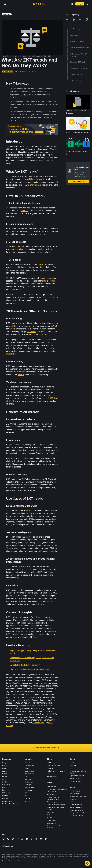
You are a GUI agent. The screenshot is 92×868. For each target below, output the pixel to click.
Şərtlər (4, 779)
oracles (38, 569)
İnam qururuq (6, 785)
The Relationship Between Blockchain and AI (29, 669)
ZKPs (54, 326)
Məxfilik (5, 782)
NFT (26, 793)
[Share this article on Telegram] (80, 20)
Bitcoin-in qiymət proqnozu (55, 802)
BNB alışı (50, 815)
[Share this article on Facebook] (74, 20)
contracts (24, 211)
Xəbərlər (5, 771)
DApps (39, 179)
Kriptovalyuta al (29, 766)
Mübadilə (28, 763)
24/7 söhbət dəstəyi (76, 791)
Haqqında (5, 763)
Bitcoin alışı (51, 812)
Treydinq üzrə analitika (76, 778)
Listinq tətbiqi (51, 768)
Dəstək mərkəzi (74, 794)
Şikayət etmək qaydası (76, 816)
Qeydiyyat (80, 4)
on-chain (44, 334)
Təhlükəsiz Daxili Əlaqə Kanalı (12, 804)
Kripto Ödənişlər (30, 771)
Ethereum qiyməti (53, 795)
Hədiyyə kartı (29, 782)
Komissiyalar (73, 799)
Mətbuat (5, 774)
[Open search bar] (71, 4)
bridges (49, 569)
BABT (27, 796)
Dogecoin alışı (52, 820)
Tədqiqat (27, 798)
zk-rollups (32, 332)
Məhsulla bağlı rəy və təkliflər (78, 796)
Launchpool (28, 785)
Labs (49, 774)
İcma (4, 790)
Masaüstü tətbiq (7, 801)
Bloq (4, 787)
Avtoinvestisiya (29, 787)
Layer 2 (41, 264)
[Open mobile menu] (87, 4)
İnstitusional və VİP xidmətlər (56, 771)
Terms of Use (38, 723)
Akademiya (28, 779)
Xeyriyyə (27, 801)
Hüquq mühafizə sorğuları (77, 813)
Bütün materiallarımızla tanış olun (46, 748)
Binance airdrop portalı (76, 810)
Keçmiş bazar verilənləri (77, 776)
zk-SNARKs (51, 398)
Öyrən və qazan (52, 786)
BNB (71, 768)
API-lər (72, 802)
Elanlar (4, 768)
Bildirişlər (5, 796)
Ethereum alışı (52, 823)
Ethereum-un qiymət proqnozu (56, 805)
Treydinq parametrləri (76, 807)
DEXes (28, 510)
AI (7, 593)
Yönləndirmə (73, 766)
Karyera (5, 766)
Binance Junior (29, 774)
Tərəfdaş (72, 763)
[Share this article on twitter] (67, 20)
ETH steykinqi (29, 790)
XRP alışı (50, 818)
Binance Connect (52, 777)
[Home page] (39, 4)
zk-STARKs (11, 401)
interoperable (35, 185)
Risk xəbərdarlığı (7, 793)
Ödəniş (27, 768)
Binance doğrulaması (76, 805)
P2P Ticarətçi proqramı (54, 763)
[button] (87, 4)
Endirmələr (6, 798)
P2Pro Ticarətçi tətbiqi (54, 766)
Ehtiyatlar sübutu (75, 781)
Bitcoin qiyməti (52, 792)
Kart (26, 777)
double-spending (49, 281)
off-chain (14, 326)
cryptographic (19, 246)
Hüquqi (4, 777)
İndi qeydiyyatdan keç (78, 181)
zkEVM (21, 375)
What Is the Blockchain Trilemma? (25, 665)
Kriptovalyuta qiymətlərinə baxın (57, 789)
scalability (29, 179)
